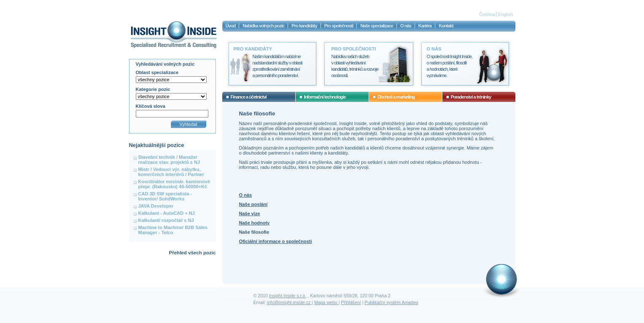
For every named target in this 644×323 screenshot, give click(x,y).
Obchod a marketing (396, 97)
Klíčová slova (151, 106)
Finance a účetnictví (249, 97)
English (505, 14)
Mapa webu (326, 302)
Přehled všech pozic (192, 253)
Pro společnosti (339, 26)
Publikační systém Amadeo (391, 302)
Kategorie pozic (153, 89)
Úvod (231, 26)
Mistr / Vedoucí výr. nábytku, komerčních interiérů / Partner (171, 172)
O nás (246, 195)
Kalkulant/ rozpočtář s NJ (166, 220)
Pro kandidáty (304, 26)
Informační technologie (325, 97)
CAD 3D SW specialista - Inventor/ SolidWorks (165, 196)
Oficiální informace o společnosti (276, 241)
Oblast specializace (157, 72)
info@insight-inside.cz (289, 302)
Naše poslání (253, 204)
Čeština (487, 14)
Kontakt (446, 26)
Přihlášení (351, 302)
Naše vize (250, 214)
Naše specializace (377, 26)
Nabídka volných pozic (263, 26)
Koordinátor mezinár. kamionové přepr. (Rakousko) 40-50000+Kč (174, 184)
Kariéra (425, 26)
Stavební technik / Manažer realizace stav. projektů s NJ (169, 160)
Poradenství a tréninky (471, 97)
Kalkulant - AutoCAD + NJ (167, 213)
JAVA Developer (156, 206)
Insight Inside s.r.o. (288, 296)
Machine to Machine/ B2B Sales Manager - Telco (173, 230)
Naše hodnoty (255, 223)
